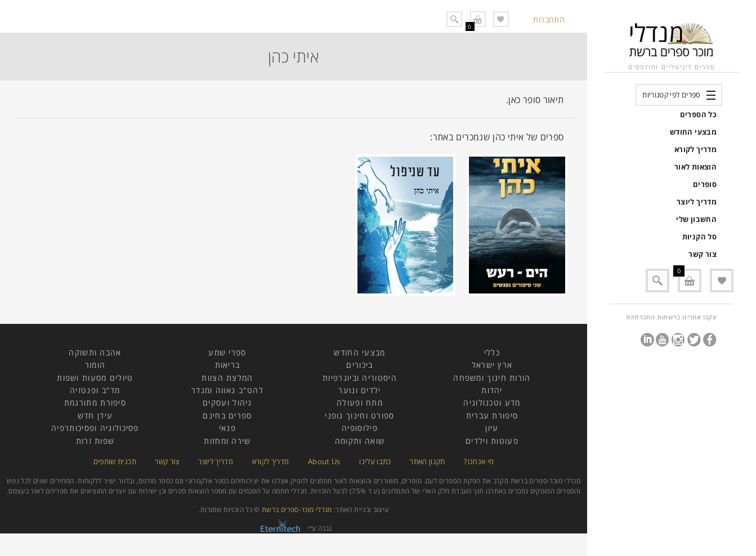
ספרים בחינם (227, 415)
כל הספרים (698, 114)
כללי (492, 352)
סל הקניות (699, 237)
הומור (95, 365)
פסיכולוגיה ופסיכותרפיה (95, 428)
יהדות (492, 390)
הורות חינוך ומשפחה (492, 378)
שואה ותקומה (360, 441)
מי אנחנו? (479, 461)
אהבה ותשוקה (95, 352)
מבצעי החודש (693, 132)
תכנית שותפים (115, 461)
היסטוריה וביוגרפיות (360, 378)
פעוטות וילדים (492, 441)
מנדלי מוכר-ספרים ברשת (297, 510)
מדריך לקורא (695, 149)
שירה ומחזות (227, 441)
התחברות (549, 19)
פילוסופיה (360, 428)
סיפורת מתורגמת (95, 402)
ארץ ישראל (492, 365)
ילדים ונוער (359, 390)
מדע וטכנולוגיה (492, 402)
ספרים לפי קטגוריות (671, 95)
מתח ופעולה (360, 402)
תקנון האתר (428, 461)
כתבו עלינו (375, 461)
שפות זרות (95, 441)
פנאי (227, 428)
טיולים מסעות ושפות (95, 378)
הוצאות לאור (695, 167)
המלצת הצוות (227, 378)
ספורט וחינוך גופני (359, 415)
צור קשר (703, 254)
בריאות (228, 365)
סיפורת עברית (492, 415)
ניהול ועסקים (227, 402)
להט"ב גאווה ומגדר (227, 390)
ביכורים (359, 365)
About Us (324, 461)
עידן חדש (95, 415)
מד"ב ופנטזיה (95, 390)
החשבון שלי (696, 219)
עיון (492, 428)
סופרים (705, 184)
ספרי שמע (227, 352)
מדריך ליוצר (697, 202)
